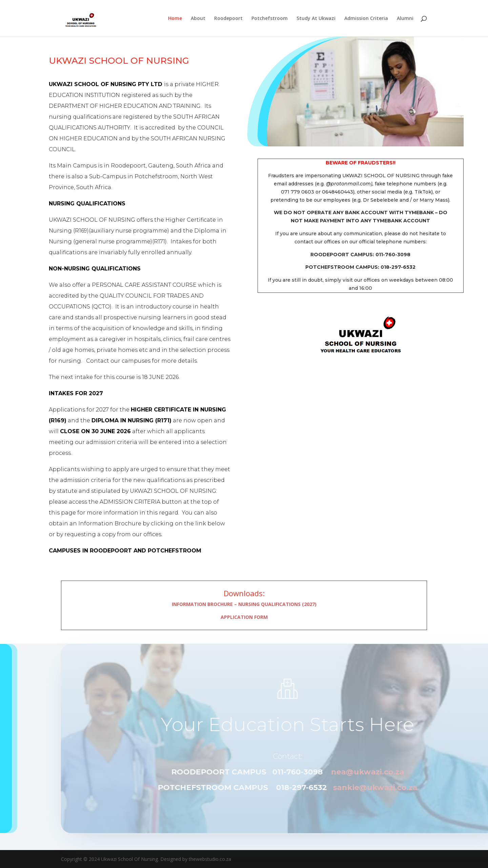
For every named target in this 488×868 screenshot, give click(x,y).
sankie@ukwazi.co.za (388, 788)
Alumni (405, 19)
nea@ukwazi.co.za (380, 772)
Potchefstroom (270, 19)
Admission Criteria (366, 19)
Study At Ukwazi (316, 19)
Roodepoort (228, 19)
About (198, 19)
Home (175, 19)
